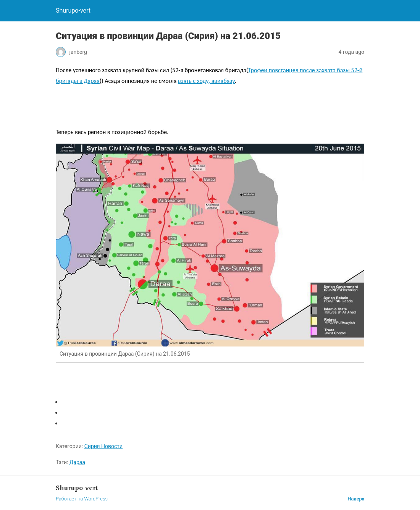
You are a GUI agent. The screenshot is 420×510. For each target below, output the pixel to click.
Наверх (356, 499)
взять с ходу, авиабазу (206, 81)
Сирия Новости (103, 446)
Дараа (77, 462)
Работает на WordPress (82, 499)
